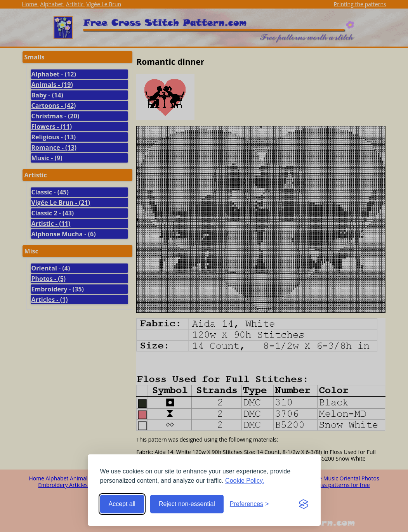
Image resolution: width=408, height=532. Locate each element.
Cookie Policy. (245, 481)
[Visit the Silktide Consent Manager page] (304, 504)
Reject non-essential (187, 504)
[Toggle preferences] (249, 504)
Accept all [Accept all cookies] (122, 504)
